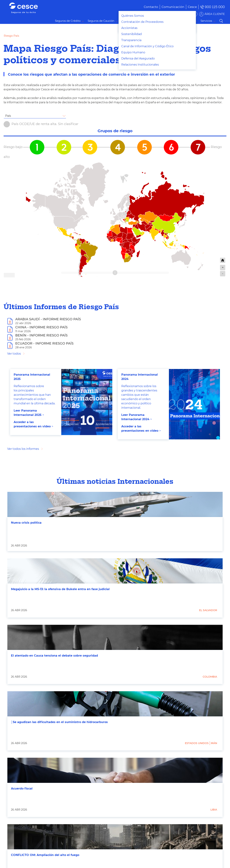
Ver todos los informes (23, 449)
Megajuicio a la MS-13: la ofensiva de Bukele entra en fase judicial (60, 589)
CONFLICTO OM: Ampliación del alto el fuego (45, 855)
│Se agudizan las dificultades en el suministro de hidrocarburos (59, 722)
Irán (214, 743)
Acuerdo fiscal (22, 789)
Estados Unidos (197, 743)
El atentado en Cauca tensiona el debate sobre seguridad (54, 656)
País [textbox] (8, 116)
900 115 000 (215, 7)
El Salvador (208, 610)
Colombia (210, 677)
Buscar (221, 21)
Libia (214, 810)
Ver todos (14, 354)
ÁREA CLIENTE (215, 14)
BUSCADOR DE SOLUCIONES (174, 14)
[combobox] (35, 116)
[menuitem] (168, 7)
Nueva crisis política (26, 523)
